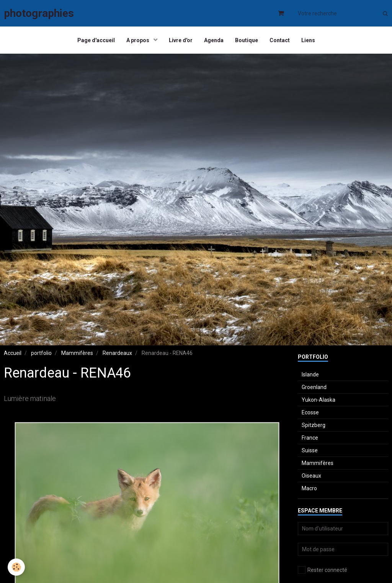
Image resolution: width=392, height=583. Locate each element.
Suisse (310, 450)
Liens (308, 40)
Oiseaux (311, 476)
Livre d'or (181, 40)
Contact (280, 40)
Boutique (247, 40)
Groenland (314, 387)
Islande (310, 374)
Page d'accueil (96, 40)
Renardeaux (117, 353)
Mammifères (77, 353)
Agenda (214, 40)
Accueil (13, 353)
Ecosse (310, 412)
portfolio (41, 353)
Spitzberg (314, 425)
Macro (309, 488)
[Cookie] (16, 567)
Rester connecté (323, 570)
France (310, 438)
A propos (138, 40)
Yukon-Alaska (318, 400)
